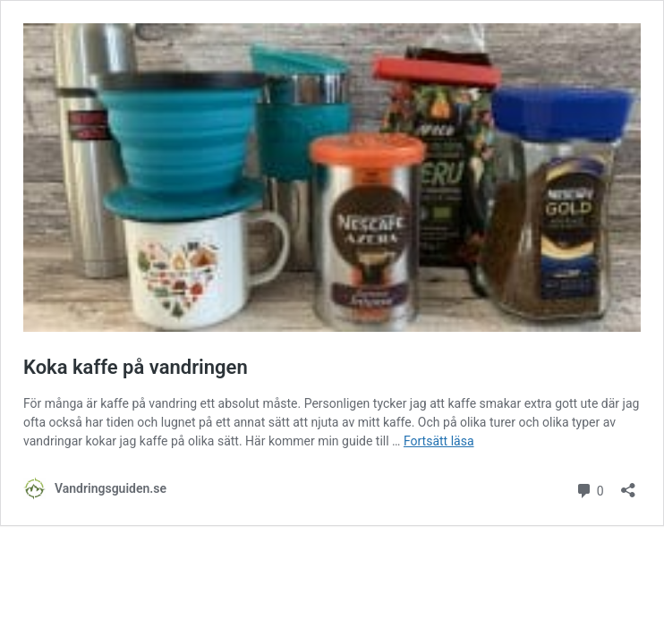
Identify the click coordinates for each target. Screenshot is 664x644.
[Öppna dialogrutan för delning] (628, 484)
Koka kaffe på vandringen (136, 367)
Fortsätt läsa (439, 441)
